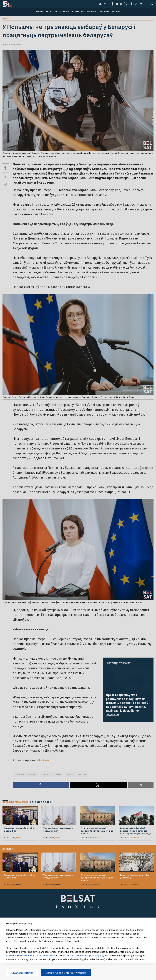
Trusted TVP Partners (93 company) (85, 955)
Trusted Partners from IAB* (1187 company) (30, 955)
